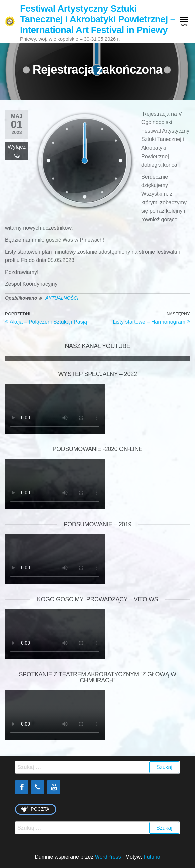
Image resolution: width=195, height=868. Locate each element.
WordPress (108, 857)
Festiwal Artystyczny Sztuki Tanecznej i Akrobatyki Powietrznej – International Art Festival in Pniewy (98, 19)
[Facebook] (22, 787)
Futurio (152, 857)
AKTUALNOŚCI (62, 298)
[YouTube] (54, 787)
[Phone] (38, 787)
